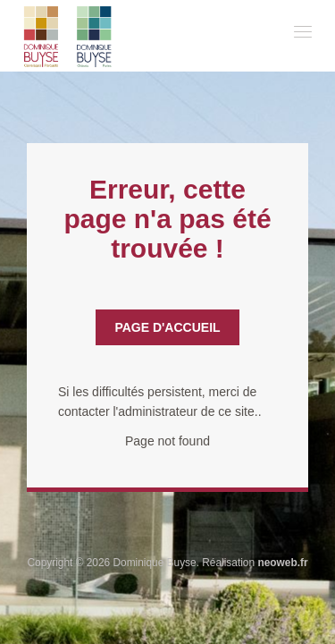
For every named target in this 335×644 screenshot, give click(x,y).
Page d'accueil (167, 327)
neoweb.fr (282, 563)
